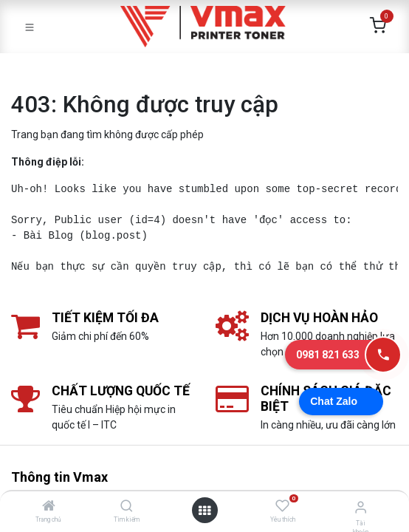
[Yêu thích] (282, 506)
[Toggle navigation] (30, 27)
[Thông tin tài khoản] (361, 507)
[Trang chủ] (49, 507)
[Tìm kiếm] (127, 507)
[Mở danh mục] (205, 511)
